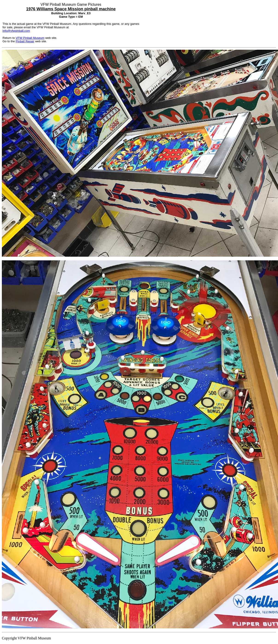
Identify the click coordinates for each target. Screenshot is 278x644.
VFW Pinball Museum (30, 38)
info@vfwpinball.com (16, 31)
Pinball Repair (25, 41)
